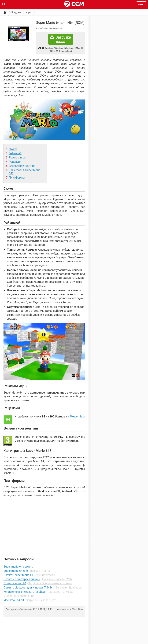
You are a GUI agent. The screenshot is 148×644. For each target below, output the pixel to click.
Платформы (17, 178)
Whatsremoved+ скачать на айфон (25, 592)
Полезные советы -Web (57, 579)
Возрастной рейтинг (22, 166)
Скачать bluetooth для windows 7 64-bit (28, 588)
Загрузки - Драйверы (69, 588)
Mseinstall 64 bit (14, 600)
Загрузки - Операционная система (50, 583)
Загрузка (61, 39)
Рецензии (15, 162)
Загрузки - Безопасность (42, 600)
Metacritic (76, 417)
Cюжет (13, 149)
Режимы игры (18, 158)
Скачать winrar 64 (15, 583)
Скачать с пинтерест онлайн (22, 579)
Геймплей (15, 153)
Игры (29, 12)
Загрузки (16, 12)
